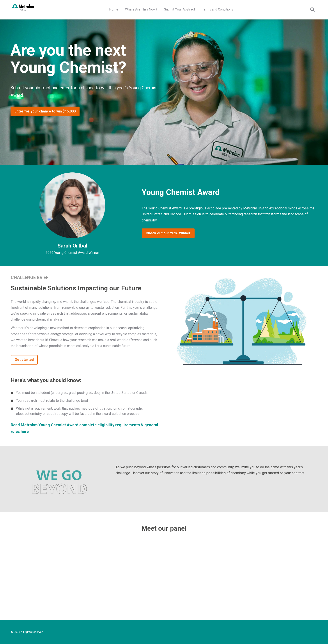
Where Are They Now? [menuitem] (141, 10)
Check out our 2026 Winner (168, 233)
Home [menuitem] (114, 10)
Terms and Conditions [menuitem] (218, 10)
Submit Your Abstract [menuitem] (180, 10)
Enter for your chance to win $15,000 (45, 111)
